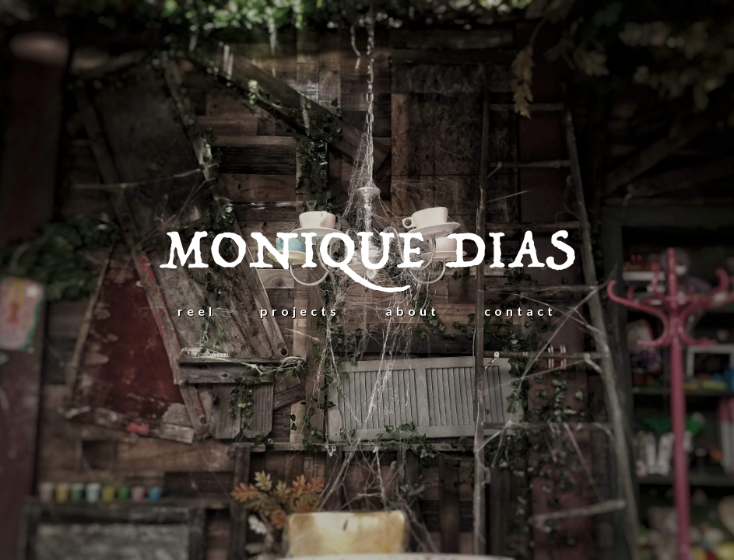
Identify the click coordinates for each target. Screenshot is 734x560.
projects (300, 311)
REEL (197, 311)
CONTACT (520, 311)
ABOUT (413, 311)
